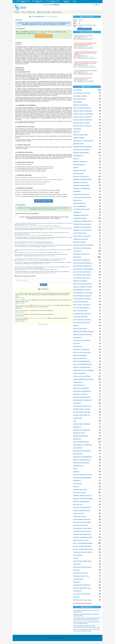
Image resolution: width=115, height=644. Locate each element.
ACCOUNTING (78, 90)
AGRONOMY (77, 129)
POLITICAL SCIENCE (80, 493)
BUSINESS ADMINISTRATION (82, 180)
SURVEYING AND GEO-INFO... (83, 567)
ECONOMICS (77, 251)
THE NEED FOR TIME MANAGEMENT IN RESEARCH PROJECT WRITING (86, 615)
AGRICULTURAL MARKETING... (83, 120)
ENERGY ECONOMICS (80, 281)
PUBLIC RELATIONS (80, 517)
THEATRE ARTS (78, 579)
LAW (75, 421)
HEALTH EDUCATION (80, 359)
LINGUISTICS (77, 427)
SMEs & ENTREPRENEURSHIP (83, 543)
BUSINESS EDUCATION (81, 183)
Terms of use (62, 638)
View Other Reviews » (44, 324)
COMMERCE (77, 212)
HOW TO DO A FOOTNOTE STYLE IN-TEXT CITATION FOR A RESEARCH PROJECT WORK (86, 630)
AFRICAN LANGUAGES (81, 105)
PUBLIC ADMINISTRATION (81, 511)
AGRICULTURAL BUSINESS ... (83, 108)
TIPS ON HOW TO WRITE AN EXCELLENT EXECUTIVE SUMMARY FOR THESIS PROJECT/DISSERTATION (87, 619)
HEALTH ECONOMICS (80, 356)
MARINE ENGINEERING (81, 436)
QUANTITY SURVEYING (81, 525)
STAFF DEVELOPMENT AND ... (83, 561)
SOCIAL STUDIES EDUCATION (83, 549)
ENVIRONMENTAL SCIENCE (82, 299)
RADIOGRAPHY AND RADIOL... (83, 528)
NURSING (76, 472)
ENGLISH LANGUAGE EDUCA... (83, 284)
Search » (44, 285)
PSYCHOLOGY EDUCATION (82, 508)
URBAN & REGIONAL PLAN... (82, 588)
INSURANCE (77, 403)
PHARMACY (77, 481)
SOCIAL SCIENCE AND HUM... (83, 546)
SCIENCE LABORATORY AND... (83, 537)
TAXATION (76, 570)
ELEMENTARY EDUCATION (82, 278)
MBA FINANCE (78, 454)
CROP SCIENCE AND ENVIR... (83, 236)
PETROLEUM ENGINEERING (82, 478)
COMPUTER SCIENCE (80, 218)
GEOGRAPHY (77, 338)
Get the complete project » (44, 36)
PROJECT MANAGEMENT (81, 502)
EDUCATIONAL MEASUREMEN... (83, 269)
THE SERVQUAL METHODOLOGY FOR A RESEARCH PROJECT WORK (86, 611)
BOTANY (76, 168)
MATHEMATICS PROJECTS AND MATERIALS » (86, 82)
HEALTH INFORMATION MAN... (83, 364)
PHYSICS (76, 487)
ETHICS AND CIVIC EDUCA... (82, 305)
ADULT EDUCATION (79, 99)
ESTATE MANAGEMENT (81, 302)
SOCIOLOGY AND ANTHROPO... (83, 552)
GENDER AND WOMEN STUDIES (83, 332)
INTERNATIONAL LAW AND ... (83, 412)
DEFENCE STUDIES (79, 242)
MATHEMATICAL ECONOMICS (83, 445)
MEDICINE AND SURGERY (81, 463)
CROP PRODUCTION (80, 233)
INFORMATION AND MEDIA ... (82, 397)
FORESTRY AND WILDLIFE (82, 323)
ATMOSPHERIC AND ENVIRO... (83, 147)
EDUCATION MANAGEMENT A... (83, 263)
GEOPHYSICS (78, 347)
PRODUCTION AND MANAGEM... (83, 499)
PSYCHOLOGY (78, 505)
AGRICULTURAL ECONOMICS (83, 111)
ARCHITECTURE (78, 144)
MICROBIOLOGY (78, 466)
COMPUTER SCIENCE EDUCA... (83, 221)
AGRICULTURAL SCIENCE (81, 123)
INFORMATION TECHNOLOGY (83, 400)
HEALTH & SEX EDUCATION (82, 353)
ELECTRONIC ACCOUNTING (82, 275)
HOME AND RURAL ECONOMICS (83, 370)
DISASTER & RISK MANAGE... (83, 248)
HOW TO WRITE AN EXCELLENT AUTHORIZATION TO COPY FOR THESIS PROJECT (87, 623)
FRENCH (76, 326)
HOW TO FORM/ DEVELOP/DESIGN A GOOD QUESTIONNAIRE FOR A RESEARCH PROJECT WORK (87, 626)
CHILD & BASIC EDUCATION (82, 198)
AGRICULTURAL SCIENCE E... (83, 126)
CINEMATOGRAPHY (79, 203)
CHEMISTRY (77, 191)
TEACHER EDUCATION (80, 573)
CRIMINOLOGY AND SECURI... (83, 230)
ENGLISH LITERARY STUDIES (83, 287)
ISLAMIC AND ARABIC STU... (82, 415)
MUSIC (75, 469)
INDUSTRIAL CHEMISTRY (81, 388)
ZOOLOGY (76, 597)
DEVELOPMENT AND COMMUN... (84, 245)
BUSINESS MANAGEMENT (82, 186)
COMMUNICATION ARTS (81, 215)
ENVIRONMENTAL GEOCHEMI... (83, 293)
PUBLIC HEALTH (78, 514)
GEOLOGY (77, 344)
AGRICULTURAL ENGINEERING (83, 114)
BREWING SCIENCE (80, 171)
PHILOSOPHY (78, 484)
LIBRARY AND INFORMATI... (82, 424)
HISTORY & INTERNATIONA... (82, 367)
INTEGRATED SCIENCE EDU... (83, 406)
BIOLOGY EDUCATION (80, 162)
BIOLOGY (76, 159)
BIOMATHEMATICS (79, 165)
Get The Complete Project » (44, 201)
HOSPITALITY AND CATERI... (82, 376)
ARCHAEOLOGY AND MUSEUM (83, 141)
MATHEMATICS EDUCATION (82, 451)
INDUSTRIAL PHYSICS (80, 394)
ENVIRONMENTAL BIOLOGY (82, 290)
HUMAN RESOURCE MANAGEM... (84, 379)
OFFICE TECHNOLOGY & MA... (83, 475)
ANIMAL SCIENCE (79, 138)
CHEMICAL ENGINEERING (81, 189)
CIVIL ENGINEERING (80, 206)
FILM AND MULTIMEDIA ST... (82, 308)
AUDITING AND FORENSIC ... (82, 150)
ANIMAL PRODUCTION (80, 135)
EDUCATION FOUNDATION (82, 260)
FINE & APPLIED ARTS (80, 311)
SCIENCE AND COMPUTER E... (83, 534)
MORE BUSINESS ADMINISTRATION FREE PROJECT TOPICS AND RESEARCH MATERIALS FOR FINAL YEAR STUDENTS (44, 209)
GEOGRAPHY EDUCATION (82, 341)
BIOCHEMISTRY (78, 156)
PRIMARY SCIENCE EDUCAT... (83, 496)
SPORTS (76, 558)
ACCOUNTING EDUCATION (82, 93)
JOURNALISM (78, 418)
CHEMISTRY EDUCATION (81, 194)
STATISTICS (77, 564)
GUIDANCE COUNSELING (81, 350)
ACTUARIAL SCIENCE (80, 96)
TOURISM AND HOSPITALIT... (82, 585)
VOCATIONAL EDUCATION (82, 594)
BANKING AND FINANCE (81, 153)
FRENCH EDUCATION (80, 329)
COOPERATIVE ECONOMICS (82, 227)
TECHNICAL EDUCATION (81, 576)
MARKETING (77, 439)
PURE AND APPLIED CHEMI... (83, 522)
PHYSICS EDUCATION (80, 490)
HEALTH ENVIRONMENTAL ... (82, 361)
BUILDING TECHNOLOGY (81, 177)
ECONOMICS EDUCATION (81, 254)
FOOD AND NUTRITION (80, 317)
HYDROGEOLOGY (79, 385)
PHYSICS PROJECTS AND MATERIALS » (85, 40)
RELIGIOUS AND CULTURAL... (83, 531)
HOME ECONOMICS (79, 373)
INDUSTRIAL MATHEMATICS (82, 391)
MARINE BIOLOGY (79, 433)
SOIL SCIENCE (78, 555)
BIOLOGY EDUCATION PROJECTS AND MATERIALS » (87, 58)
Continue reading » (49, 229)
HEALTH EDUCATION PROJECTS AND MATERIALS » (87, 67)
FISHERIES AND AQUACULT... (83, 314)
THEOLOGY (77, 582)
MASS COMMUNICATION (81, 442)
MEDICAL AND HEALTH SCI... (82, 460)
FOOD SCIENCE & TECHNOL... (83, 320)
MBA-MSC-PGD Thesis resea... (83, 600)
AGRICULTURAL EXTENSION (82, 117)
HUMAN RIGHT (78, 382)
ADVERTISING (78, 102)
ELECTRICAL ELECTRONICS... (83, 272)
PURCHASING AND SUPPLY (82, 520)
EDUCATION (77, 257)
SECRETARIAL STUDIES (81, 540)
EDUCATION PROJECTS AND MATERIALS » (86, 48)
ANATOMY (76, 132)
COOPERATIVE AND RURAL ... (83, 224)
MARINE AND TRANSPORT (82, 430)
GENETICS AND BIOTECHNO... (83, 335)
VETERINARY (77, 591)
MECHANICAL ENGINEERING (82, 457)
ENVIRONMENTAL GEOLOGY (82, 296)
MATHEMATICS (78, 448)
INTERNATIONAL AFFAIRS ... (82, 409)
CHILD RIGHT (77, 200)
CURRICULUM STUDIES (81, 239)
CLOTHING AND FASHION (81, 209)
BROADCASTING (79, 174)
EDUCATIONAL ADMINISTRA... (83, 266)
